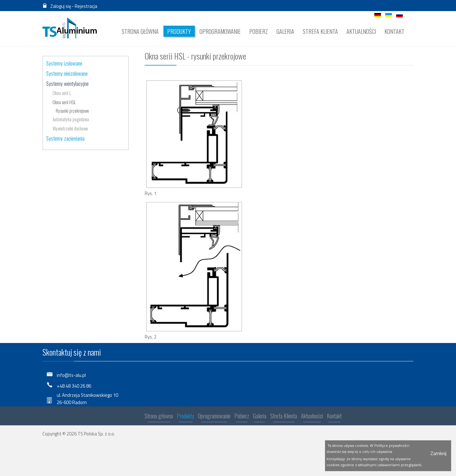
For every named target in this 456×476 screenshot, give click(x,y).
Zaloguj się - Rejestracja (74, 6)
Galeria (260, 417)
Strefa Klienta (284, 417)
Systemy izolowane (64, 63)
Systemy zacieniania (65, 138)
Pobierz (242, 417)
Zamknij (438, 453)
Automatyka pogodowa (71, 119)
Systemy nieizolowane (67, 73)
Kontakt (334, 417)
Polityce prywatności (392, 445)
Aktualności (312, 417)
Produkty (185, 417)
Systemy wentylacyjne (67, 83)
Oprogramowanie (214, 417)
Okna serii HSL (64, 102)
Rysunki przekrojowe (72, 111)
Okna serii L (62, 93)
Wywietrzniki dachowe (70, 128)
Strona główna (159, 417)
